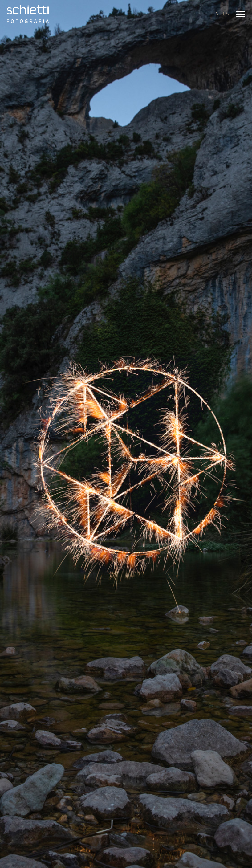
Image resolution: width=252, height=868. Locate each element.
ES (226, 14)
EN (216, 14)
